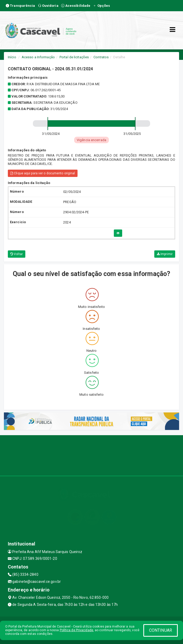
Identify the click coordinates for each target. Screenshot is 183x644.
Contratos (101, 57)
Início (12, 57)
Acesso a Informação (38, 57)
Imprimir (165, 254)
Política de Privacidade (76, 630)
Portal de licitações (74, 57)
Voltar (17, 254)
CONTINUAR (161, 630)
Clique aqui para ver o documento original (43, 173)
